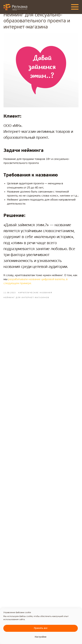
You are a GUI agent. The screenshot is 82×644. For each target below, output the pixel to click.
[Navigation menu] (75, 7)
